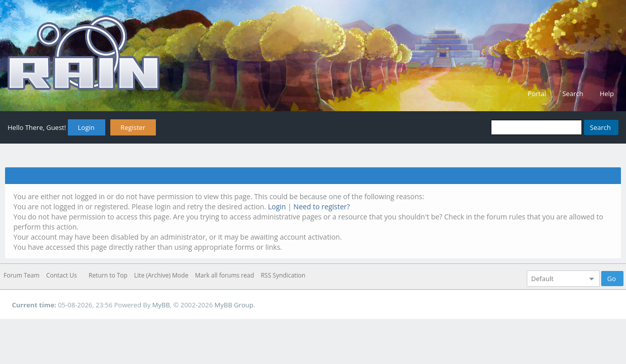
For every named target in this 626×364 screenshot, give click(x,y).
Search (573, 94)
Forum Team (22, 275)
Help (607, 94)
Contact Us (61, 275)
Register (133, 127)
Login (86, 127)
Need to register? (322, 207)
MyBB (161, 305)
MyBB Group (234, 305)
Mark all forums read (224, 275)
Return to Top (108, 275)
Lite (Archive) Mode (161, 275)
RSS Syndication (283, 275)
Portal (537, 94)
